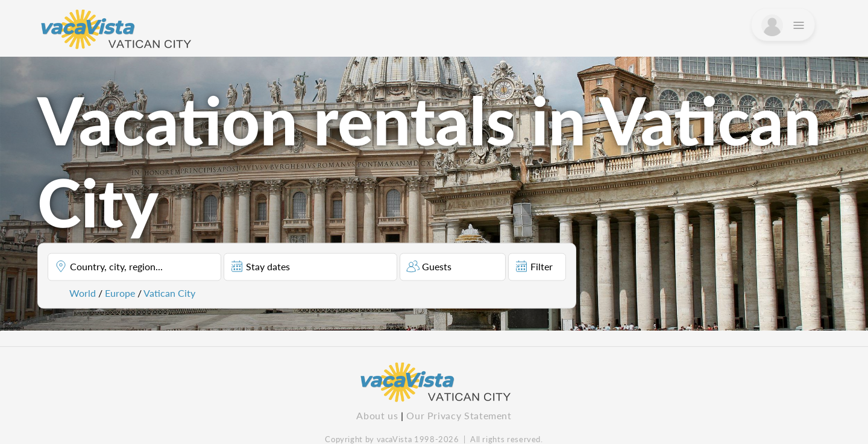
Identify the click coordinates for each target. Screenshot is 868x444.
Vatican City (169, 293)
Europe (120, 293)
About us (377, 415)
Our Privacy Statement (459, 415)
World (83, 293)
